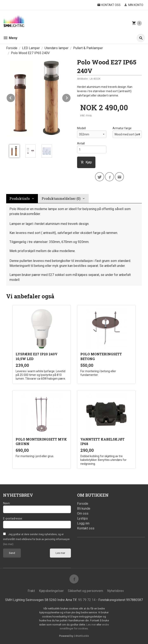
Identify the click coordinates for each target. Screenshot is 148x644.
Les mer (60, 553)
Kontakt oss (86, 528)
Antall (81, 143)
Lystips (82, 518)
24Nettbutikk (81, 636)
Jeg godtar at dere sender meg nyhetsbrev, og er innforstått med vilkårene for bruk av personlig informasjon (36, 539)
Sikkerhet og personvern (85, 591)
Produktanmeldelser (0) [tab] (61, 198)
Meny (10, 38)
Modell (81, 128)
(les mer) (8, 544)
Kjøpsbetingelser (51, 591)
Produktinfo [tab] (20, 198)
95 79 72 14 (87, 600)
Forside (12, 48)
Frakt (31, 591)
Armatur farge (122, 128)
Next (71, 97)
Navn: (7, 503)
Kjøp (86, 162)
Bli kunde (84, 509)
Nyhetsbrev (116, 591)
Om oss (83, 513)
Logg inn (83, 523)
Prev (15, 97)
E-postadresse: (13, 518)
